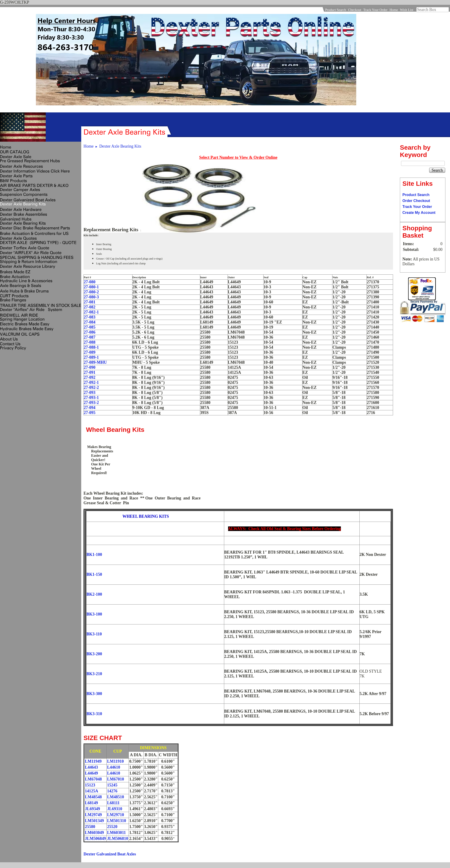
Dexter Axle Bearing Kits (120, 146)
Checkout (355, 10)
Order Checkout (416, 201)
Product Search (335, 10)
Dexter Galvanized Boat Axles (110, 854)
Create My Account (419, 213)
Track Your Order (375, 10)
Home (394, 10)
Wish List (407, 10)
